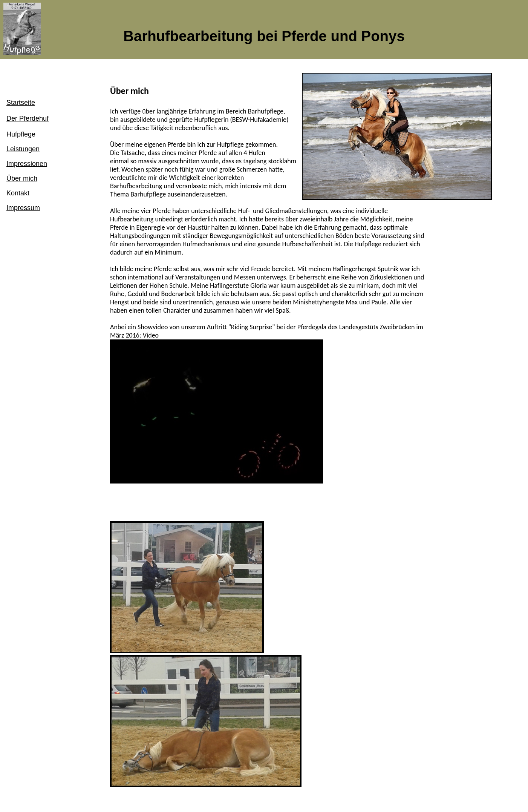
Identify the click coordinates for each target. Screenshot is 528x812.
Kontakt (18, 193)
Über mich (22, 178)
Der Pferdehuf (28, 118)
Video (151, 335)
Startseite (21, 103)
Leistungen (23, 149)
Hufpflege (21, 134)
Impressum (23, 208)
